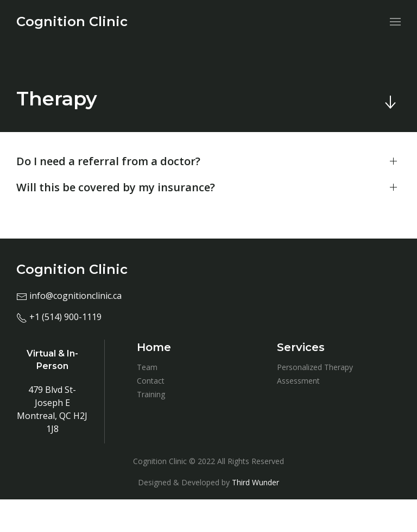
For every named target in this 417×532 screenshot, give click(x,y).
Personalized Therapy (315, 367)
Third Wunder (255, 482)
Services (301, 347)
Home (154, 347)
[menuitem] (72, 22)
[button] (208, 161)
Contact (151, 381)
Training (151, 394)
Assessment (298, 381)
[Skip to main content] (390, 102)
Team (147, 367)
